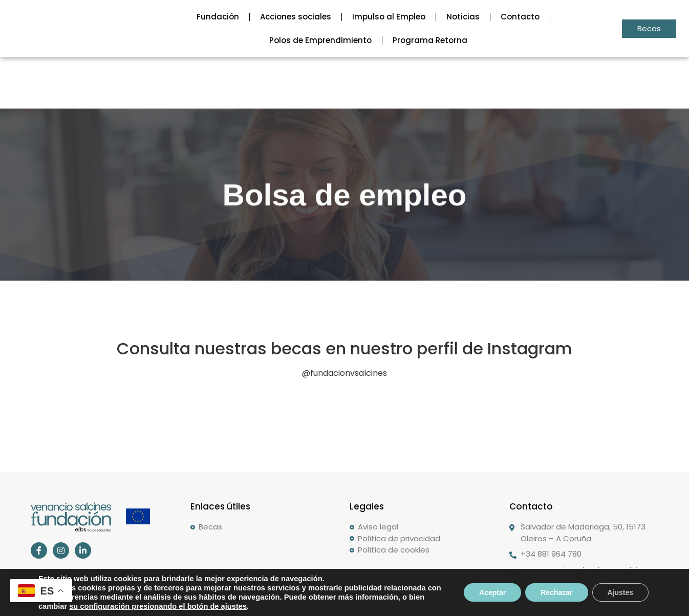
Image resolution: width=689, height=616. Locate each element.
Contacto (520, 17)
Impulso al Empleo (389, 17)
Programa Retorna (430, 40)
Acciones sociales (296, 17)
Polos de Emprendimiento (320, 40)
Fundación (218, 17)
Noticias (463, 17)
